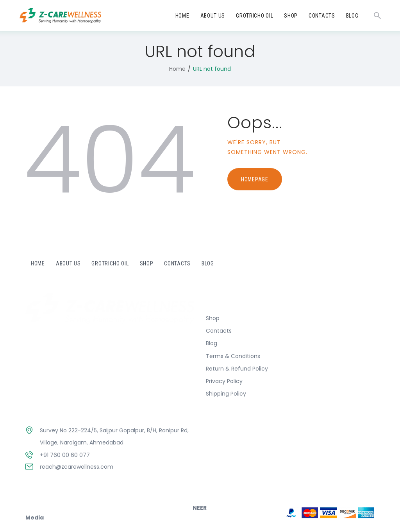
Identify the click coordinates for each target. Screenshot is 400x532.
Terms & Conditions (233, 356)
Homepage (255, 179)
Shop (213, 318)
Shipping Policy (226, 394)
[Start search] (377, 16)
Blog (212, 343)
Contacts (219, 331)
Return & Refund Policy (237, 369)
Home (177, 69)
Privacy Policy (224, 381)
